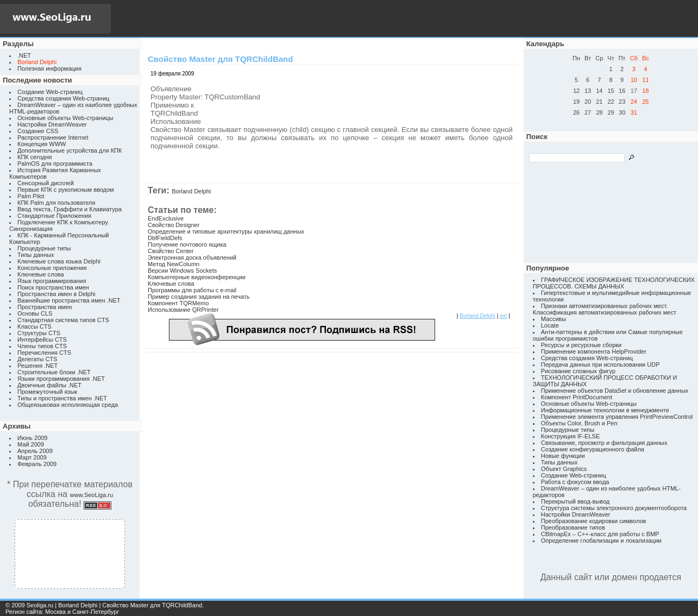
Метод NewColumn (174, 264)
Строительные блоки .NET (54, 372)
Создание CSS (38, 131)
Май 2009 (31, 444)
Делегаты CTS (37, 359)
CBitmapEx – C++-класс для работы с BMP (600, 534)
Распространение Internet (53, 137)
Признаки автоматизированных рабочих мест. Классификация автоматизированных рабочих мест (605, 309)
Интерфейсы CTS (42, 340)
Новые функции (563, 456)
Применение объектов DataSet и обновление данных (615, 391)
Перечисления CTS (44, 353)
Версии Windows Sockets (182, 271)
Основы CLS (35, 313)
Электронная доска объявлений (192, 257)
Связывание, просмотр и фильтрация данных (604, 443)
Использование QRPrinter (183, 310)
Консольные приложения (52, 268)
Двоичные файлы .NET (49, 385)
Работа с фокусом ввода (575, 482)
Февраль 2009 (37, 464)
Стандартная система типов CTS (63, 320)
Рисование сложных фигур (578, 371)
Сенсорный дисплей (46, 183)
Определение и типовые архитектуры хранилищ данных (226, 231)
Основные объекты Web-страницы (65, 118)
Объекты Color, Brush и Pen (579, 423)
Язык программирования (52, 281)
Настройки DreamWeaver (52, 124)
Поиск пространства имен (53, 287)
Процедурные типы (44, 248)
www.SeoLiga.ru (92, 495)
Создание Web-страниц (50, 92)
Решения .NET (37, 366)
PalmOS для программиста (55, 164)
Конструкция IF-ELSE (570, 436)
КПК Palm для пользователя (56, 203)
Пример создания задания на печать (199, 297)
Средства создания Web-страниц (63, 98)
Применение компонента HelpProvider (594, 351)
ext (503, 316)
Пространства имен (45, 307)
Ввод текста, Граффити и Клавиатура (70, 209)
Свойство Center (171, 251)
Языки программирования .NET (61, 379)
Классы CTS (34, 326)
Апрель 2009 (35, 451)
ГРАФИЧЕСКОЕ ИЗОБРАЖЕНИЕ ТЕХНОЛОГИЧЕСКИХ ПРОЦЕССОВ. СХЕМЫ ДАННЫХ (614, 283)
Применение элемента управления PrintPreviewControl (617, 417)
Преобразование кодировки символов (594, 521)
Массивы (554, 319)
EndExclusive (166, 218)
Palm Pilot (31, 196)
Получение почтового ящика (187, 244)
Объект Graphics (564, 469)
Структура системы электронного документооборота (614, 508)
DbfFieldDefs (165, 238)
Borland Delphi (191, 191)
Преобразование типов (573, 527)
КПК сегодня (35, 157)
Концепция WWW (42, 144)
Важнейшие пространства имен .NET (69, 300)
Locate (550, 325)
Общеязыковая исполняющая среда (68, 405)
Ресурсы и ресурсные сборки (581, 345)
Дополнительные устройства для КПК (70, 150)
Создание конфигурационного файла (593, 449)
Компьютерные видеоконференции (197, 277)
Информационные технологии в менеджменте (605, 410)
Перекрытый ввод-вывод (576, 501)
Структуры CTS (39, 333)
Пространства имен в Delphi (56, 294)
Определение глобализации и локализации (601, 540)
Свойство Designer (174, 225)
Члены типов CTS (42, 346)
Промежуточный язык (47, 392)
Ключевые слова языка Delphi (59, 261)
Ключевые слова (41, 274)
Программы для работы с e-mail (192, 290)
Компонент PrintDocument (577, 397)
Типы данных (36, 255)
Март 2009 (32, 457)
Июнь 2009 (33, 438)
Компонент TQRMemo (178, 303)
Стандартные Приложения (54, 216)
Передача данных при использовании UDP (600, 364)
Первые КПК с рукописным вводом (66, 190)
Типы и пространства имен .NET (62, 398)
